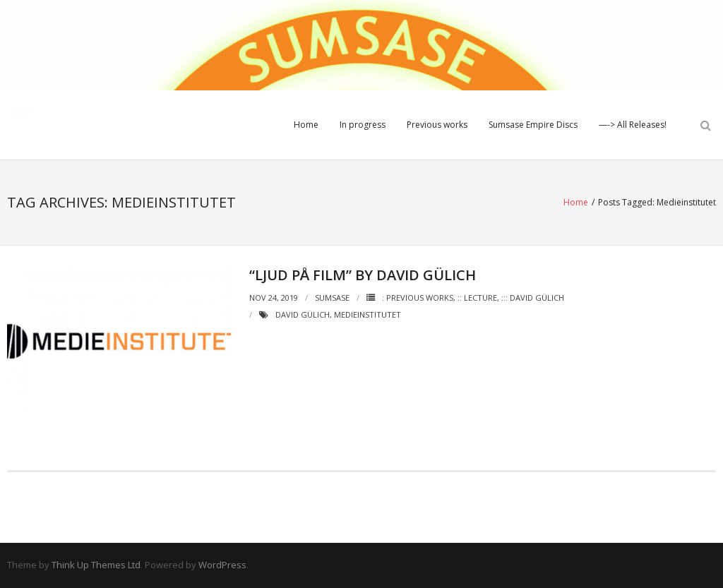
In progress (363, 125)
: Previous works (418, 298)
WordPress (222, 565)
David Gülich (303, 314)
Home (306, 125)
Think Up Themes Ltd (96, 565)
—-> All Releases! (633, 125)
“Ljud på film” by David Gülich (363, 275)
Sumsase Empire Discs (533, 125)
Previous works (437, 125)
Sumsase (332, 298)
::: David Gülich (533, 298)
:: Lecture (477, 298)
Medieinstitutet (368, 314)
